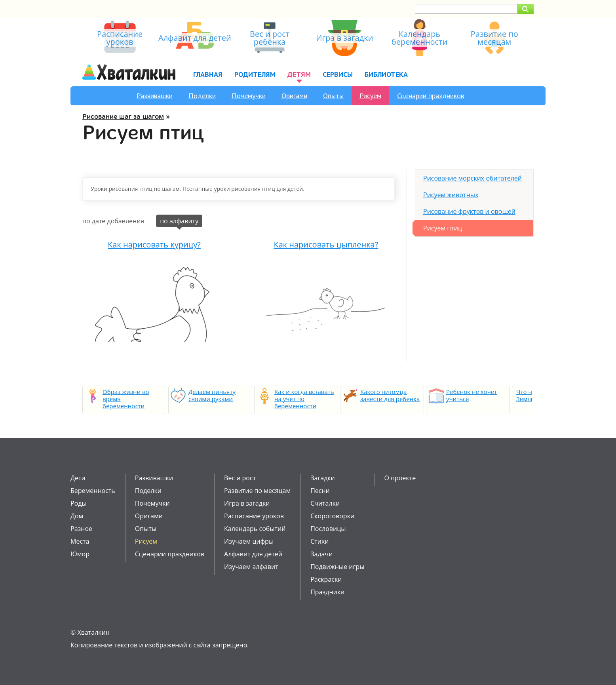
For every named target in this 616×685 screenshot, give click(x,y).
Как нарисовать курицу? (154, 245)
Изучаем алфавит (251, 567)
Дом (77, 516)
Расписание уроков (254, 516)
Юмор (80, 554)
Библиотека (386, 74)
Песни (320, 491)
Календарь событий (255, 529)
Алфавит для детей (253, 554)
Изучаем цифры (249, 541)
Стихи (319, 541)
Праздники (327, 592)
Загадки (323, 478)
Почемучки (249, 96)
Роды (79, 503)
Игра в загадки (247, 503)
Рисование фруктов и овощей (469, 211)
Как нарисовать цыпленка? (326, 245)
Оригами (294, 96)
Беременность (93, 491)
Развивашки (155, 96)
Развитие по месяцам (257, 491)
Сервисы (338, 74)
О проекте (400, 478)
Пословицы (328, 529)
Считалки (325, 503)
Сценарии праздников (431, 96)
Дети (78, 478)
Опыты (333, 96)
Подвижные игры (337, 567)
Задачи (321, 554)
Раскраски (326, 579)
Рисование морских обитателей (472, 178)
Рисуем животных (451, 195)
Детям (299, 74)
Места (80, 541)
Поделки (202, 96)
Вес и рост (240, 478)
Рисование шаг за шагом (123, 117)
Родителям (255, 74)
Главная (208, 74)
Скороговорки (332, 516)
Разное (81, 529)
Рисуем (370, 96)
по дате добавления (113, 221)
